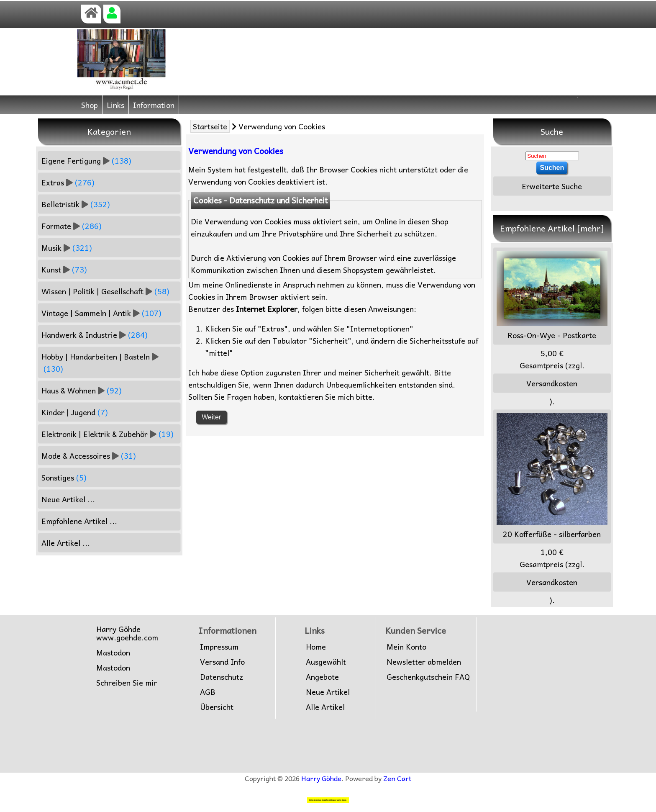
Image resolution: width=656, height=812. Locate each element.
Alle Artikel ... (66, 543)
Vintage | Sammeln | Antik (101, 313)
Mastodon (113, 653)
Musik (67, 248)
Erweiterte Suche (552, 186)
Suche (552, 131)
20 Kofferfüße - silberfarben (552, 477)
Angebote (322, 677)
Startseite (210, 126)
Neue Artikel (328, 692)
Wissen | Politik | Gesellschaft (105, 291)
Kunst (64, 269)
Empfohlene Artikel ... (79, 521)
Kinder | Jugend (75, 412)
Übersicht (217, 707)
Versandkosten (552, 383)
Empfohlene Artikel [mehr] (552, 228)
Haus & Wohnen (82, 390)
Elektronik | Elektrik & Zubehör (108, 434)
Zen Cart (397, 778)
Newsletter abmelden (424, 662)
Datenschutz (222, 677)
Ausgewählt (326, 662)
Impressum (219, 647)
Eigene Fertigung (86, 161)
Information (154, 105)
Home (316, 647)
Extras (68, 182)
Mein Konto (406, 647)
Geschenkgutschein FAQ (428, 677)
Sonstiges (64, 477)
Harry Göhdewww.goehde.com (127, 633)
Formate (72, 226)
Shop (90, 105)
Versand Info (222, 662)
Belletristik (76, 204)
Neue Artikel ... (68, 499)
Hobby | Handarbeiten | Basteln (100, 362)
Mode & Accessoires (89, 456)
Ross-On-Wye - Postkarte (552, 296)
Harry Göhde (321, 778)
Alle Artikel (325, 707)
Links (115, 105)
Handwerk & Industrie (95, 335)
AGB (208, 692)
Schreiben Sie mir (127, 683)
